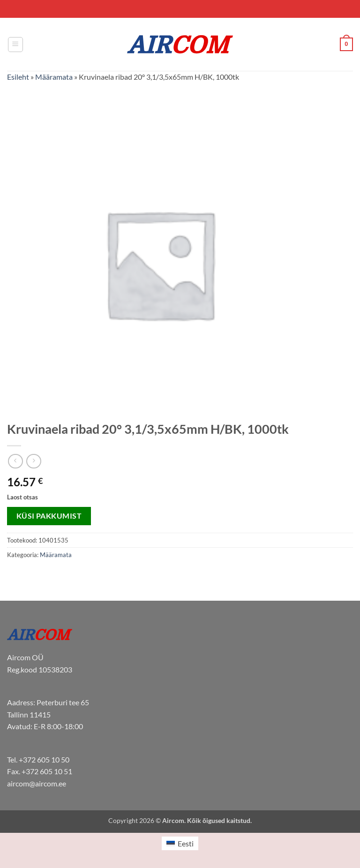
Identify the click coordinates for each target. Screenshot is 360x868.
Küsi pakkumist (49, 516)
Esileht (18, 77)
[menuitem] (180, 843)
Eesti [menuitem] (186, 843)
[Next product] (15, 461)
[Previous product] (34, 461)
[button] (15, 45)
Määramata (54, 77)
